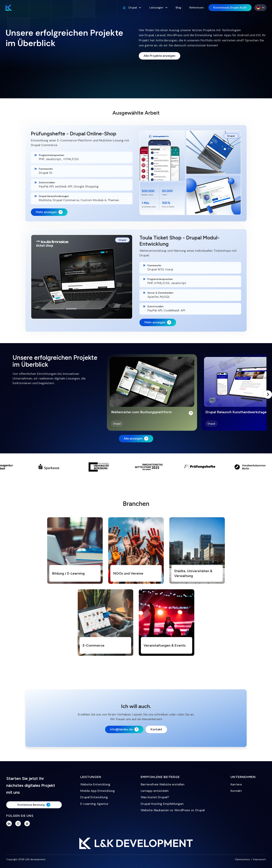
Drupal (132, 8)
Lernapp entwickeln (155, 791)
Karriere (236, 784)
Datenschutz (243, 859)
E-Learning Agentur (94, 804)
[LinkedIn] (9, 824)
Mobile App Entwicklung (98, 791)
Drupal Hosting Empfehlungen (162, 804)
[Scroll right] (268, 395)
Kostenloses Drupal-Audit (230, 8)
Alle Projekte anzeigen (160, 56)
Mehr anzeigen (49, 212)
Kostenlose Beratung (34, 805)
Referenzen (197, 8)
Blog (178, 8)
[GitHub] (18, 824)
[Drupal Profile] (27, 824)
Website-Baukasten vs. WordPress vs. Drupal (173, 810)
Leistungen (158, 8)
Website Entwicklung (95, 784)
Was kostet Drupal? (155, 797)
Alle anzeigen (136, 439)
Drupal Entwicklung (94, 797)
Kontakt (156, 729)
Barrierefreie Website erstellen (163, 784)
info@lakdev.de (124, 729)
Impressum (259, 859)
